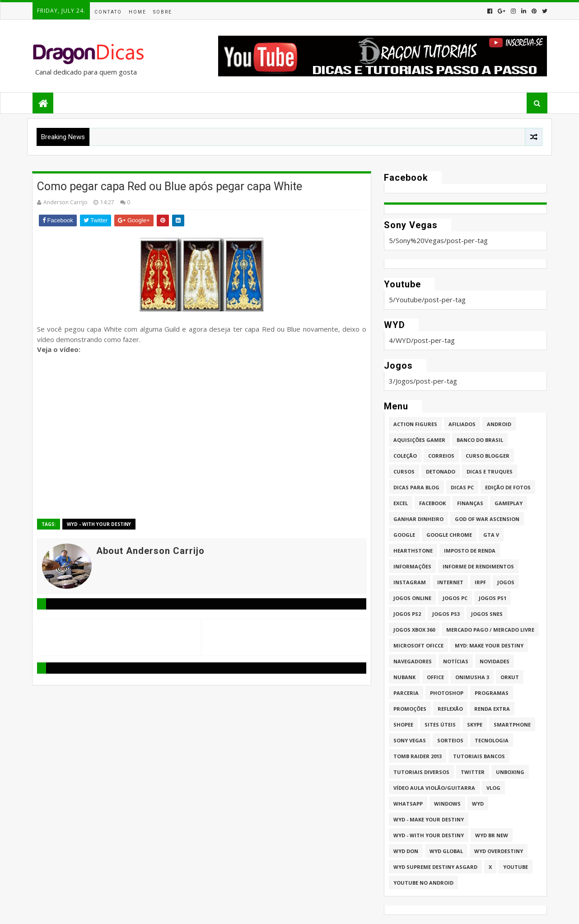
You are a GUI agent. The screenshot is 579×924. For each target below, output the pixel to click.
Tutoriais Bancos (479, 756)
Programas (492, 693)
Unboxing (510, 772)
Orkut (510, 677)
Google (404, 535)
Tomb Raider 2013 (418, 756)
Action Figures (415, 424)
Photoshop (447, 693)
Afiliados (462, 424)
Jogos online (412, 598)
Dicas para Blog (416, 487)
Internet (450, 582)
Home (138, 12)
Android (499, 424)
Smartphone (512, 725)
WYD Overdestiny (499, 851)
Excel (401, 503)
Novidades (495, 661)
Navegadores (413, 661)
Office (435, 677)
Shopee (403, 725)
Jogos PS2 (407, 614)
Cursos (404, 471)
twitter (473, 772)
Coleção (405, 456)
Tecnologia (492, 740)
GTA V (491, 535)
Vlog (493, 788)
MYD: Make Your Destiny (489, 645)
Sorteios (450, 740)
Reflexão (450, 709)
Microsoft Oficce (418, 645)
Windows (447, 804)
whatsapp (408, 804)
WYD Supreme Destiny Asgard (435, 867)
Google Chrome (449, 535)
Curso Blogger (488, 456)
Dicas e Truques (490, 471)
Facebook (432, 503)
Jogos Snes (487, 614)
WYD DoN (406, 851)
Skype (475, 725)
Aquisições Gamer (419, 440)
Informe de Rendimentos (478, 566)
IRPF (480, 582)
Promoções (410, 709)
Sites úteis (440, 725)
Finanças (470, 503)
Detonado (441, 471)
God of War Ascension (487, 519)
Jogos (506, 582)
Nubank (404, 677)
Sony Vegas (410, 740)
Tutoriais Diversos (421, 772)
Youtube (516, 867)
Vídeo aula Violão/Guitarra (434, 788)
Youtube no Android (423, 883)
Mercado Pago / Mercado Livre (490, 630)
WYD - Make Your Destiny (429, 819)
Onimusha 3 (472, 677)
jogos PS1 (493, 598)
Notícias (456, 661)
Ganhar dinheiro (418, 519)
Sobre (163, 12)
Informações (412, 566)
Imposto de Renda (470, 551)
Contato (108, 12)
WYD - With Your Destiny (99, 524)
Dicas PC (462, 487)
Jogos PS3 (446, 614)
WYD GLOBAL (446, 851)
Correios (441, 456)
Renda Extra (492, 709)
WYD (478, 804)
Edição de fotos (508, 487)
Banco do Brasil (480, 440)
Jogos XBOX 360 (414, 630)
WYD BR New (492, 835)
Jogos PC (455, 598)
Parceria (406, 693)
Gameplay (509, 503)
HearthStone (413, 551)
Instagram (410, 582)
